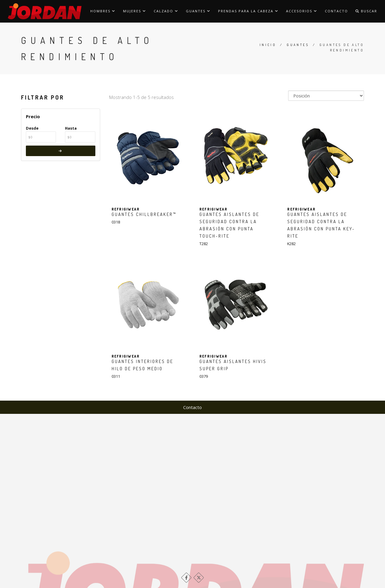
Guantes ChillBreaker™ (144, 214)
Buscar (366, 11)
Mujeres (135, 11)
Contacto (336, 11)
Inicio (268, 45)
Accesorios (302, 11)
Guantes (198, 11)
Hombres (103, 11)
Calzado (166, 11)
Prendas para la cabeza (248, 11)
